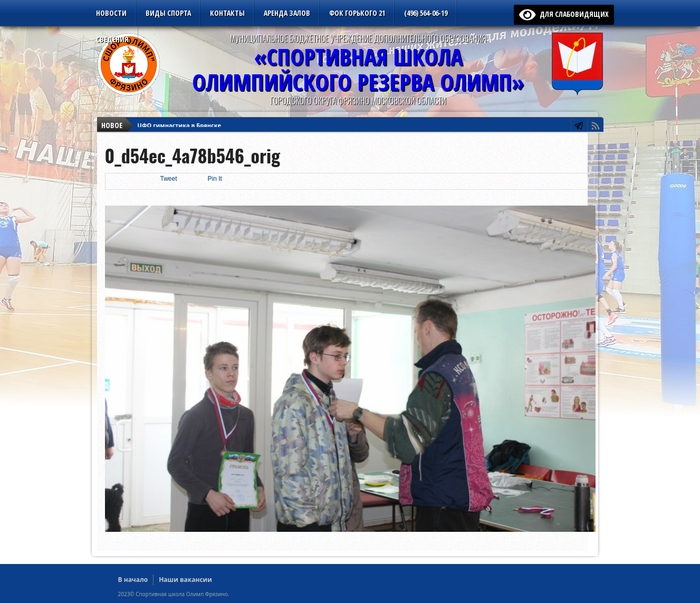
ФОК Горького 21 (357, 13)
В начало (133, 580)
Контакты (227, 13)
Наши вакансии (185, 580)
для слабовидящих (564, 14)
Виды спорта (168, 13)
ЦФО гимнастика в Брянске (180, 119)
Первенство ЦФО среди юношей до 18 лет (201, 128)
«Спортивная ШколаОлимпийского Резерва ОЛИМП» (358, 69)
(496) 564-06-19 (426, 13)
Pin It (215, 179)
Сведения (112, 39)
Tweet (169, 179)
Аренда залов (287, 13)
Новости (111, 13)
